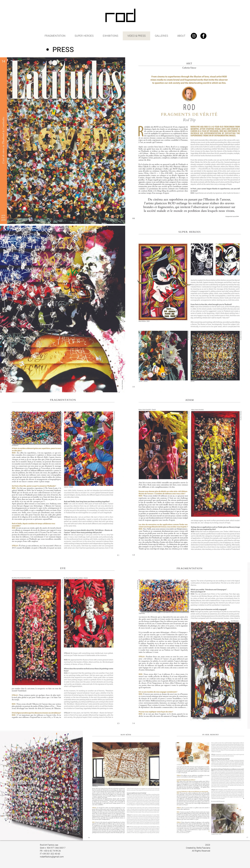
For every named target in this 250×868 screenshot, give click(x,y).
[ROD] (121, 17)
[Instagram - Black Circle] (194, 36)
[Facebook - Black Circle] (203, 36)
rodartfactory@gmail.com (52, 857)
